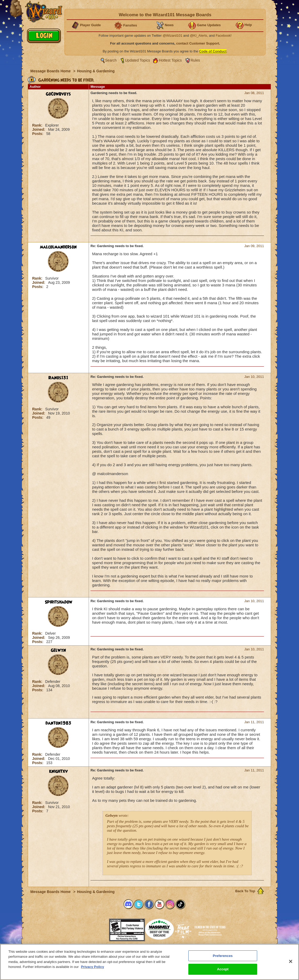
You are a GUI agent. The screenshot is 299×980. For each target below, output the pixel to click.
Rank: (38, 125)
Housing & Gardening (96, 71)
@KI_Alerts (199, 36)
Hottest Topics (170, 60)
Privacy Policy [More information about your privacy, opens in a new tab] (92, 967)
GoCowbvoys (58, 94)
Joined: (39, 129)
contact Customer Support (198, 43)
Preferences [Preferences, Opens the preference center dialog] (223, 956)
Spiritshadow (58, 602)
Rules (195, 60)
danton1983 (58, 723)
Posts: (38, 134)
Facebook (223, 36)
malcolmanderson (58, 247)
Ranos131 (58, 378)
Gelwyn (58, 650)
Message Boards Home (51, 71)
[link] (96, 928)
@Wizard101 (173, 36)
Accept (223, 969)
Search (111, 60)
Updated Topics (138, 60)
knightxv (58, 771)
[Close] (291, 961)
